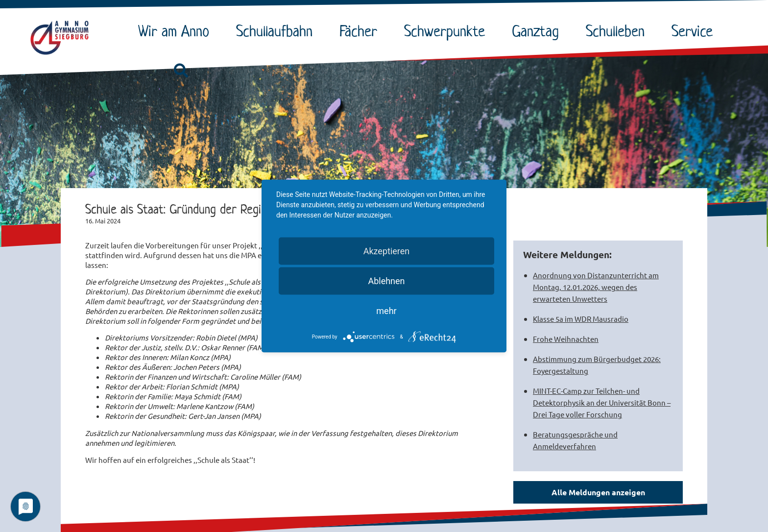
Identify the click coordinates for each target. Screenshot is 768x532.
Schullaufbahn (277, 31)
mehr (386, 311)
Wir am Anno (176, 31)
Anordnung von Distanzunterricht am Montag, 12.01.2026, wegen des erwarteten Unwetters (596, 287)
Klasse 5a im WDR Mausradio (581, 319)
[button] (181, 71)
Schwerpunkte (447, 31)
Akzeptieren (387, 251)
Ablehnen (386, 281)
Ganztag (538, 31)
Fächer (361, 31)
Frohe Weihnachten (566, 339)
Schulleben (618, 31)
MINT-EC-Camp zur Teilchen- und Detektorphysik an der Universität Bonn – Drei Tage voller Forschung (602, 402)
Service (695, 31)
